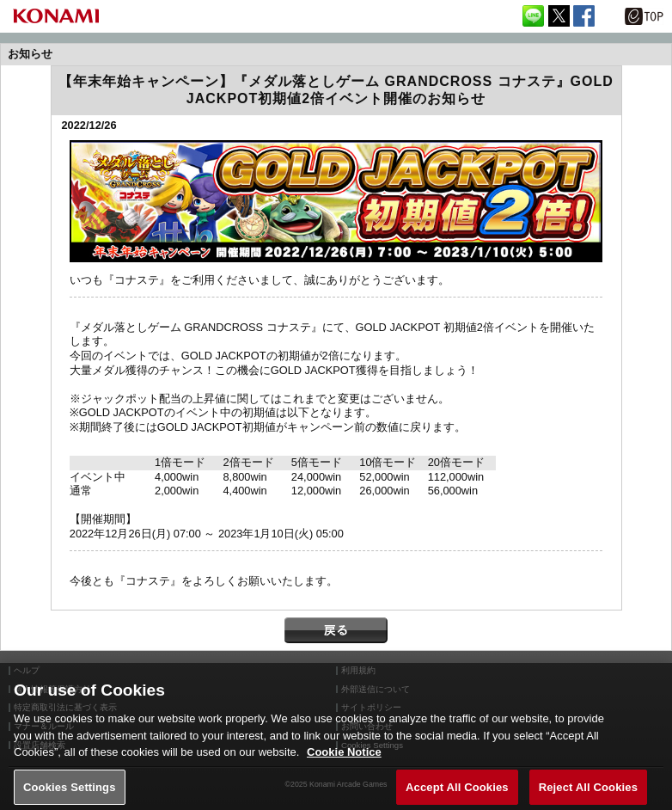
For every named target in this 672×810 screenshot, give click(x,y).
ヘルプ (27, 671)
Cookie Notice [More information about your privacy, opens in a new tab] (344, 761)
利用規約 (358, 671)
